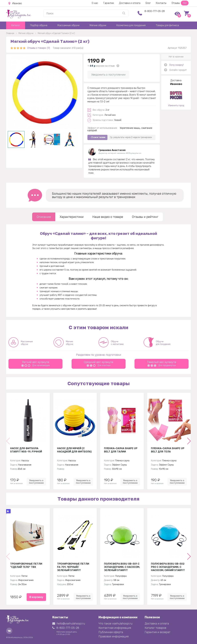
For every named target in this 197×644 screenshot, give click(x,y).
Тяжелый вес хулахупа (162, 362)
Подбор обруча (39, 25)
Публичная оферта (111, 632)
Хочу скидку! (176, 65)
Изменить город (176, 105)
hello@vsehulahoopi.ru (69, 624)
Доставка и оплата (157, 624)
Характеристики (72, 217)
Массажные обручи (68, 25)
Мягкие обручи (98, 25)
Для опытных (99, 365)
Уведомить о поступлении (108, 75)
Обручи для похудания (163, 343)
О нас (95, 3)
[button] (189, 441)
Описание (44, 217)
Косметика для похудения (131, 25)
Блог (148, 3)
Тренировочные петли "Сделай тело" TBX (26, 565)
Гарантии (109, 3)
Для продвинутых (162, 365)
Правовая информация (114, 636)
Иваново (15, 3)
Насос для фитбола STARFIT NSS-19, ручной (26, 450)
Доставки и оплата (130, 3)
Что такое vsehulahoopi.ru (115, 624)
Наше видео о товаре (108, 217)
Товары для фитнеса (167, 25)
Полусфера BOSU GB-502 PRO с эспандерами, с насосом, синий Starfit (168, 567)
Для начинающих (36, 365)
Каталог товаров (155, 628)
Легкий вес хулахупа (36, 362)
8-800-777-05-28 (155, 11)
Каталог (16, 25)
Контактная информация (115, 628)
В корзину (36, 597)
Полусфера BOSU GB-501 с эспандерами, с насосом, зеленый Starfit (122, 567)
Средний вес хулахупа (98, 362)
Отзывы (180, 3)
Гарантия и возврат (158, 632)
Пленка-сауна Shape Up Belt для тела (168, 450)
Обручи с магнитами (117, 343)
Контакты (161, 3)
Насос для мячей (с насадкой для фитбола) (74, 450)
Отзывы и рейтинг (145, 217)
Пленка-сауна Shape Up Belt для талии (121, 450)
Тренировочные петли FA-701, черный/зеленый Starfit (73, 567)
